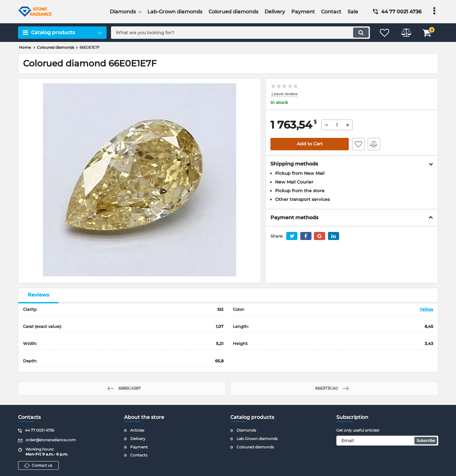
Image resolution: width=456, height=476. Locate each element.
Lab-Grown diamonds (257, 439)
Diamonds (246, 430)
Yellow (426, 309)
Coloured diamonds (255, 447)
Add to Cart (310, 144)
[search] (240, 33)
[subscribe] (387, 441)
